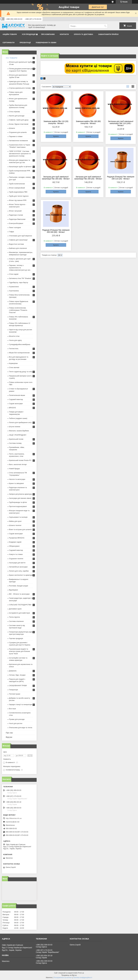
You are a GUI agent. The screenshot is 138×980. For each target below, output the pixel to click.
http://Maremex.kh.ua (14, 818)
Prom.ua (81, 973)
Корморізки (13, 363)
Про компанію (48, 34)
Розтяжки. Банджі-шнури (19, 586)
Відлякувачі (13, 590)
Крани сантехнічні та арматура (21, 575)
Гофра (11, 232)
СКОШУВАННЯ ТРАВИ (18, 686)
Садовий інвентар (16, 399)
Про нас (9, 733)
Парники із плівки (16, 136)
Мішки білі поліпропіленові (19, 353)
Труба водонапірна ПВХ (18, 192)
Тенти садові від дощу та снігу (21, 372)
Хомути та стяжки (16, 554)
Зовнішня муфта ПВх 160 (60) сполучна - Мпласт (88, 122)
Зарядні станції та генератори (20, 704)
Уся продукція (29, 34)
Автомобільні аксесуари (18, 567)
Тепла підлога (14, 617)
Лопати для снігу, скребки (19, 571)
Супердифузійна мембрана (20, 344)
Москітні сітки (14, 336)
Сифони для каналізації (18, 240)
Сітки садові (14, 274)
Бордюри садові (15, 542)
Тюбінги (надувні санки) (18, 418)
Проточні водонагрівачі (18, 506)
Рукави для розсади (17, 719)
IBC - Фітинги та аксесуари (19, 594)
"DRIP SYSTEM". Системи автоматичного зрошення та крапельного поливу (20, 154)
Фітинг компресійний (17, 188)
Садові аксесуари (16, 404)
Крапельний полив (16, 439)
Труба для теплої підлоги (19, 196)
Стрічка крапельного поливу (20, 88)
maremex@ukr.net (12, 822)
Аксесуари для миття (17, 563)
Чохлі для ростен (16, 723)
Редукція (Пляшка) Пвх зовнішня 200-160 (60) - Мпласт (56, 231)
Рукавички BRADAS (17, 538)
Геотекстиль (14, 349)
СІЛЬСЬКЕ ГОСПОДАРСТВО (20, 605)
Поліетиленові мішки (17, 395)
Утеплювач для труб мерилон (20, 236)
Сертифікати (9, 43)
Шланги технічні (15, 525)
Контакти (64, 34)
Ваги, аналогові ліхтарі (18, 464)
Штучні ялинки (15, 427)
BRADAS (12, 408)
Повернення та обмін (46, 43)
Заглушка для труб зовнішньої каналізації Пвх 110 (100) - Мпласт (121, 123)
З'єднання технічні (16, 559)
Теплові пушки (15, 694)
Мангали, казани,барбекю (19, 431)
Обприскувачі (14, 546)
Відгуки (9, 737)
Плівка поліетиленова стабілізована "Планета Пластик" (18, 310)
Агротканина (14, 291)
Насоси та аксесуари (17, 479)
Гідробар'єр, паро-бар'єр (19, 282)
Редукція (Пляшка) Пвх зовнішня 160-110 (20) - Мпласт (121, 178)
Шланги (12, 128)
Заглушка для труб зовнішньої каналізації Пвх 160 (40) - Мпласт (56, 178)
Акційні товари (10, 34)
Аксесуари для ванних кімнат (20, 498)
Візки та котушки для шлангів (20, 529)
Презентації (25, 43)
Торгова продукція (16, 638)
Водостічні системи (16, 244)
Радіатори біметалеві (17, 219)
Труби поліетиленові (17, 184)
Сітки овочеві (14, 367)
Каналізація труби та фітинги (20, 167)
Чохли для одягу (15, 340)
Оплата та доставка (83, 34)
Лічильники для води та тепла (21, 728)
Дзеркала (13, 671)
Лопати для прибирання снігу (20, 422)
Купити (56, 136)
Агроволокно (14, 287)
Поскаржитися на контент (63, 978)
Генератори (13, 690)
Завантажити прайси (108, 34)
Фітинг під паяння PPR (18, 200)
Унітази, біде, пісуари (17, 675)
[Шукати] (105, 26)
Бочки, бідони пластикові (19, 124)
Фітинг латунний (15, 211)
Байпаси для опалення (18, 248)
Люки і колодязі (15, 227)
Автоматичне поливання (18, 141)
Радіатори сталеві (16, 215)
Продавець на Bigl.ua (69, 975)
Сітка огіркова (14, 112)
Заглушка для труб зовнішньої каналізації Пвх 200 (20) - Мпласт (88, 178)
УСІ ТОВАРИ (11, 58)
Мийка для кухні (15, 521)
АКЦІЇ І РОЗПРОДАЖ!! (18, 435)
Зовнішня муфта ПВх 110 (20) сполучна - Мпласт (56, 122)
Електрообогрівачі (16, 223)
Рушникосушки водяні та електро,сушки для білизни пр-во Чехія (19, 651)
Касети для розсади (17, 116)
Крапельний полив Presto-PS (20, 460)
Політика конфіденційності (83, 978)
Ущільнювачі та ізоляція (18, 517)
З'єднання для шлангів (18, 132)
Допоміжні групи (15, 609)
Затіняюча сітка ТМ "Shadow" (20, 278)
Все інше (12, 709)
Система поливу (15, 443)
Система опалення (16, 621)
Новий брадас (14, 469)
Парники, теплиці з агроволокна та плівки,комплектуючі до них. (20, 268)
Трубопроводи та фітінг (18, 502)
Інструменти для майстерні (19, 613)
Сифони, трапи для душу (19, 120)
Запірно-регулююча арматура (20, 494)
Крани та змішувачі (16, 483)
